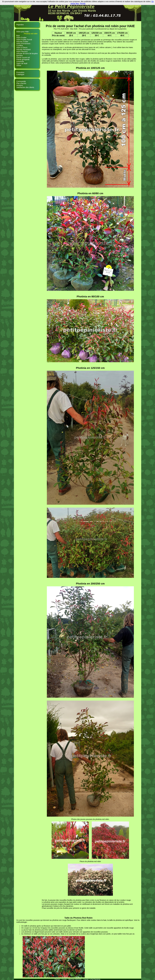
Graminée (20, 61)
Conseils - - (65, 979)
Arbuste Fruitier (22, 42)
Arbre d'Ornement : (24, 44)
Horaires (20, 85)
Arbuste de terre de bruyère (27, 54)
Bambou (20, 55)
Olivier (19, 65)
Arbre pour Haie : (23, 32)
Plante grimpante (23, 59)
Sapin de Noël (22, 63)
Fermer (83, 3)
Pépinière (20, 25)
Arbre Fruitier (22, 38)
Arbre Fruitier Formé (24, 40)
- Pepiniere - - (58, 979)
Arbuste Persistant (23, 50)
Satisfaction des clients (25, 87)
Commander (21, 81)
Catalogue (20, 74)
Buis (18, 36)
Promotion (20, 72)
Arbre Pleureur (22, 52)
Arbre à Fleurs (22, 48)
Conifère (20, 46)
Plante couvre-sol (23, 57)
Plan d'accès (21, 83)
